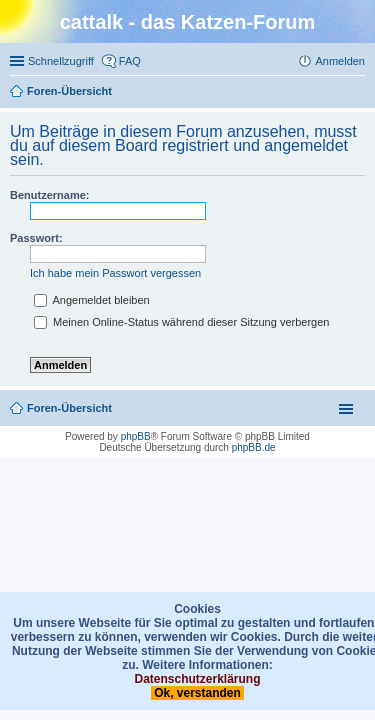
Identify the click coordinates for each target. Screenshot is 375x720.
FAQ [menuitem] (130, 61)
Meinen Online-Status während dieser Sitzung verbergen (181, 322)
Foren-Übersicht (69, 408)
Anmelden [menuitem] (340, 61)
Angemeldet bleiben (92, 300)
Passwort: (36, 238)
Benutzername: (49, 195)
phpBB (136, 436)
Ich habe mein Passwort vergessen (115, 273)
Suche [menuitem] (359, 93)
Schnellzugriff (61, 61)
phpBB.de (254, 447)
